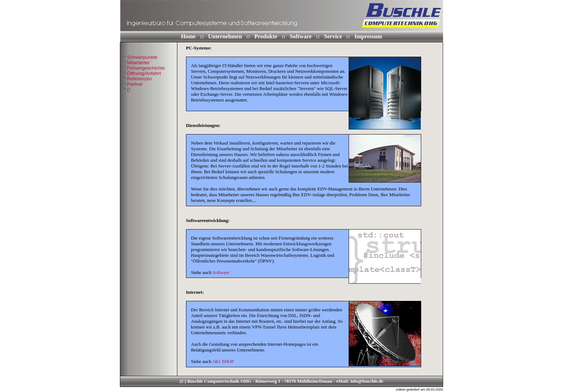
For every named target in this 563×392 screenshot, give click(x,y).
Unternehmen (226, 36)
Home (189, 36)
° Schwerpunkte (141, 57)
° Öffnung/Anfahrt (142, 73)
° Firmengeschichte (144, 68)
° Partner (133, 84)
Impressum (368, 36)
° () (127, 89)
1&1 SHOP (223, 361)
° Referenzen (138, 79)
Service (334, 36)
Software (301, 36)
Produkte (266, 36)
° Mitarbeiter (137, 63)
